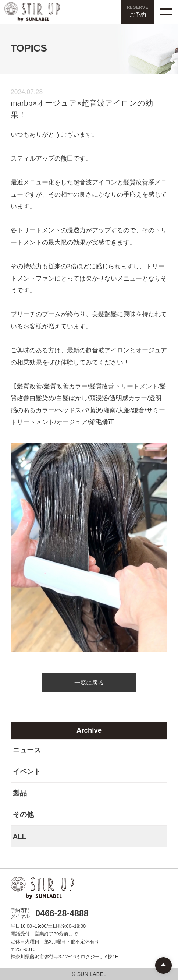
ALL (19, 836)
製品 (20, 793)
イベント (27, 771)
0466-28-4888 (62, 914)
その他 (23, 815)
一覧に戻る (89, 683)
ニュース (27, 750)
